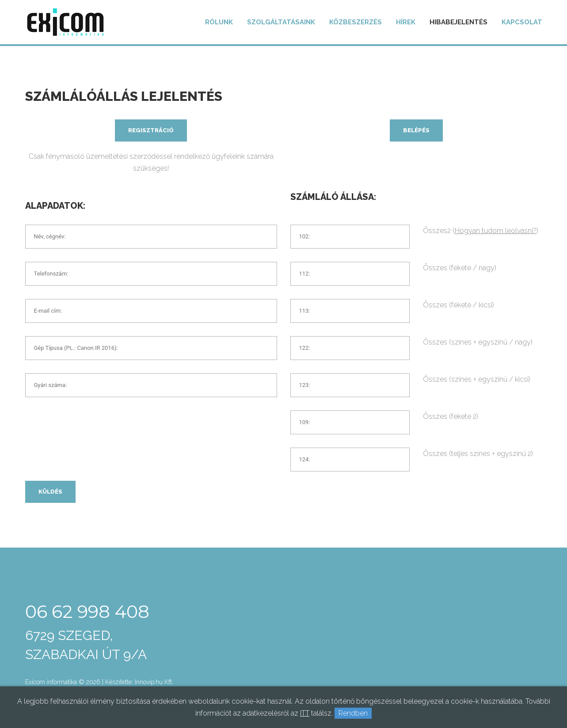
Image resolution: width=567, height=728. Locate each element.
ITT (305, 713)
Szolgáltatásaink (281, 22)
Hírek (406, 22)
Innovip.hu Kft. (154, 682)
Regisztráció (151, 130)
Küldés (50, 492)
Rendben (353, 713)
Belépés (416, 130)
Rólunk (219, 22)
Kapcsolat (522, 22)
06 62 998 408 (87, 611)
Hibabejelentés (459, 22)
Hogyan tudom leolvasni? (496, 231)
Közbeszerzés (356, 22)
